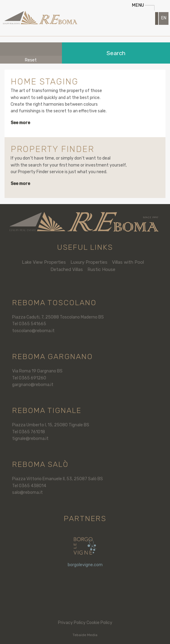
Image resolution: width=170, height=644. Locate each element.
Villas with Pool (128, 262)
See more (20, 184)
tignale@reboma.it (30, 439)
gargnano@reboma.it (33, 385)
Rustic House (101, 269)
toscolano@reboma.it (33, 331)
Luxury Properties (89, 262)
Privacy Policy (72, 623)
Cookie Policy (99, 623)
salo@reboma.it (27, 492)
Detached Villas (67, 269)
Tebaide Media (85, 635)
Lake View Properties (44, 262)
